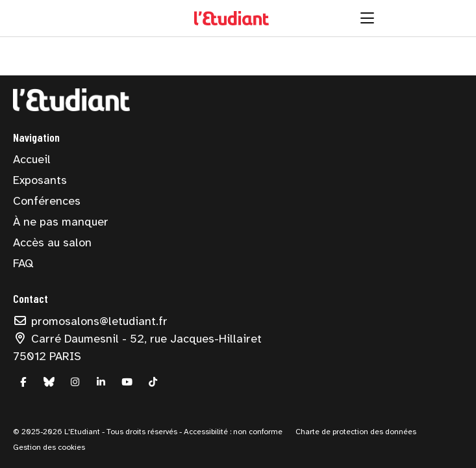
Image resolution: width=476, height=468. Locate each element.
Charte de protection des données (356, 432)
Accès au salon (52, 242)
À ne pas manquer (61, 222)
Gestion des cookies (49, 447)
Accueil (32, 159)
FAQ (23, 263)
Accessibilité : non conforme (232, 432)
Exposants (40, 180)
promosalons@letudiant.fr (90, 321)
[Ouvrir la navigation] (367, 18)
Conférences (47, 201)
